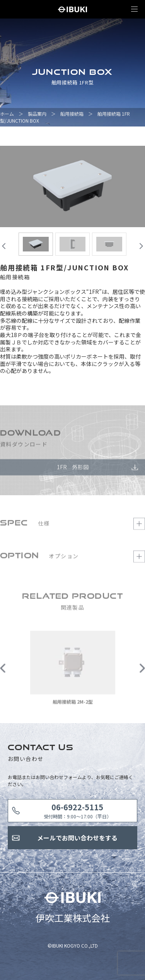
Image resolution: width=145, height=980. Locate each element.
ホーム (7, 114)
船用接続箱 (72, 114)
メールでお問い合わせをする (77, 838)
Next (142, 670)
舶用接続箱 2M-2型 (73, 704)
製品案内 (37, 114)
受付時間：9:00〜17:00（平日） (78, 810)
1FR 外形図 (73, 469)
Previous (3, 670)
